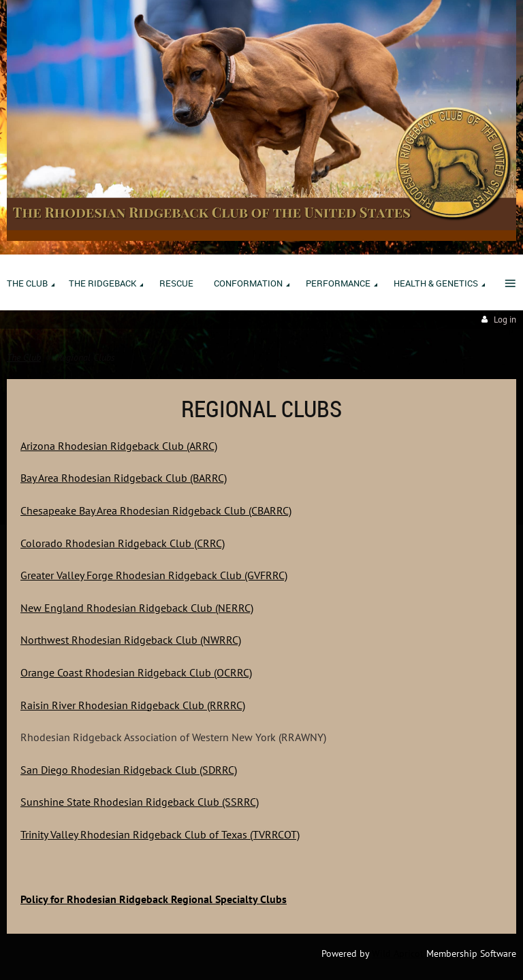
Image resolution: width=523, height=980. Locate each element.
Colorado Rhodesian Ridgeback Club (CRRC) (123, 543)
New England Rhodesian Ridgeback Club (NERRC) (137, 608)
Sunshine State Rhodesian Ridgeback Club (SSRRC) (140, 802)
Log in (505, 320)
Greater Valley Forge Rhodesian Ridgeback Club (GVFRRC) (154, 575)
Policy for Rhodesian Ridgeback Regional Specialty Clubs (154, 899)
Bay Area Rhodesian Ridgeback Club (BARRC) (124, 478)
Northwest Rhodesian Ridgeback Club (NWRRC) (131, 640)
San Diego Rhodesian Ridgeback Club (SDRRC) (129, 770)
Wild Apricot (398, 953)
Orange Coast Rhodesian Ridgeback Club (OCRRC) (136, 672)
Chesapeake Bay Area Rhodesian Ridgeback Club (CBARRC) (156, 510)
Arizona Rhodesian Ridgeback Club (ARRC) (119, 446)
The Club (24, 357)
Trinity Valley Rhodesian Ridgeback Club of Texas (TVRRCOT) (160, 834)
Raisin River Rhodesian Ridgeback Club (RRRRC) (133, 705)
